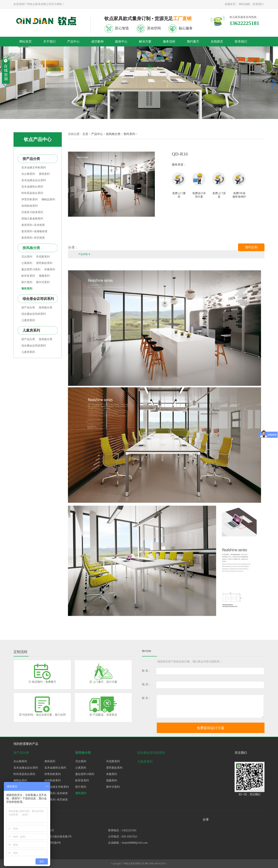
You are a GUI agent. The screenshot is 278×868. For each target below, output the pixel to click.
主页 (85, 134)
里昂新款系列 (44, 263)
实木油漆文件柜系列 (34, 168)
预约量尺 (193, 41)
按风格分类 (46, 308)
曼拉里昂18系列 (31, 269)
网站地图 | (245, 4)
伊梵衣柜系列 (30, 199)
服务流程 (169, 41)
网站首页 (25, 41)
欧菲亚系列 (28, 276)
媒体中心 (121, 41)
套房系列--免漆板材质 (34, 231)
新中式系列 (43, 282)
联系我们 (258, 4)
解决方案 (145, 41)
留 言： (146, 698)
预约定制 (251, 247)
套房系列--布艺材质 (33, 238)
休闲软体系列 (30, 206)
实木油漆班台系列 (32, 187)
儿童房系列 (28, 320)
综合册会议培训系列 (34, 314)
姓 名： (146, 671)
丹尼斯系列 (43, 257)
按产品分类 (28, 308)
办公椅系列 (28, 174)
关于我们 (49, 41)
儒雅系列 (44, 276)
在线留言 (217, 41)
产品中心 (73, 41)
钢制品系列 (48, 199)
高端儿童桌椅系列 (32, 219)
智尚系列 (27, 289)
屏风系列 (44, 174)
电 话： (146, 684)
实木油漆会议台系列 (34, 180)
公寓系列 (27, 263)
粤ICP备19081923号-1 (156, 864)
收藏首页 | (231, 4)
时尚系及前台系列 (32, 193)
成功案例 (97, 41)
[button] (273, 83)
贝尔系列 (27, 257)
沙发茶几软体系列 (32, 212)
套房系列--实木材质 (33, 225)
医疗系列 (27, 282)
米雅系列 (50, 269)
